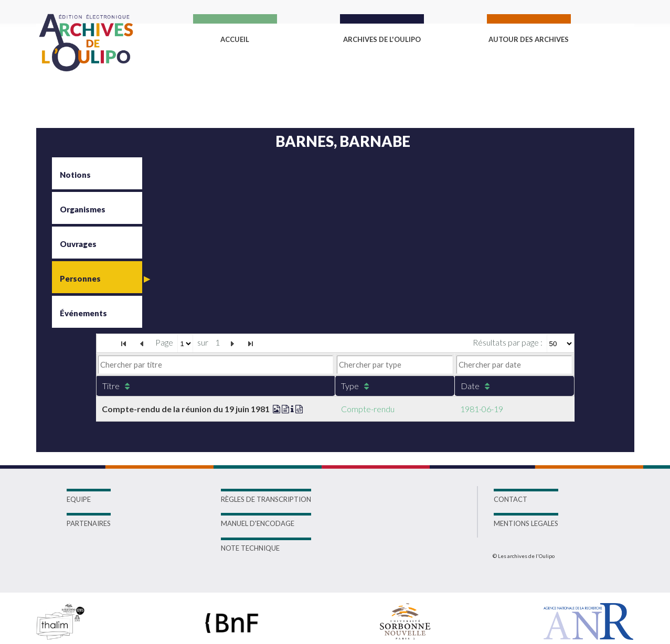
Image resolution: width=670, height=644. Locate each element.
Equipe (79, 499)
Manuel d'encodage (258, 523)
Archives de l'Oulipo (382, 39)
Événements (83, 313)
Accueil (235, 39)
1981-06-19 (482, 409)
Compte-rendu (368, 409)
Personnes (80, 278)
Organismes (83, 209)
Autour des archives (529, 39)
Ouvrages (78, 244)
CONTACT (511, 499)
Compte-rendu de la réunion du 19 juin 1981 (202, 409)
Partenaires (89, 523)
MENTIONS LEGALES (526, 523)
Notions (75, 175)
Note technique (250, 548)
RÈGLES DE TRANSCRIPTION (266, 499)
